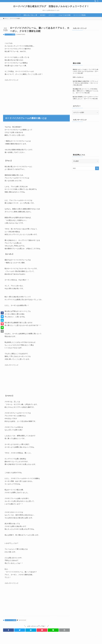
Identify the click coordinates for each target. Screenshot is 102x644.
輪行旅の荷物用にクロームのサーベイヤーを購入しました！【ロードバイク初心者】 (85, 98)
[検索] (98, 1)
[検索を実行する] (97, 168)
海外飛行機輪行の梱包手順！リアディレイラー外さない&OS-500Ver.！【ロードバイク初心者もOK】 (85, 83)
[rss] (95, 1)
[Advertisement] (19, 94)
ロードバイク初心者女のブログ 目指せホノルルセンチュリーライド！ (51, 6)
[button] (8, 630)
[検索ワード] (85, 168)
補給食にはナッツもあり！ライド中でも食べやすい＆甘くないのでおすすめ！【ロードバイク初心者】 (85, 71)
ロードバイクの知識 (10, 34)
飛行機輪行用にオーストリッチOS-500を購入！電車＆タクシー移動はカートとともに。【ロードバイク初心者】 (85, 91)
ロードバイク (23, 620)
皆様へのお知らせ (78, 77)
